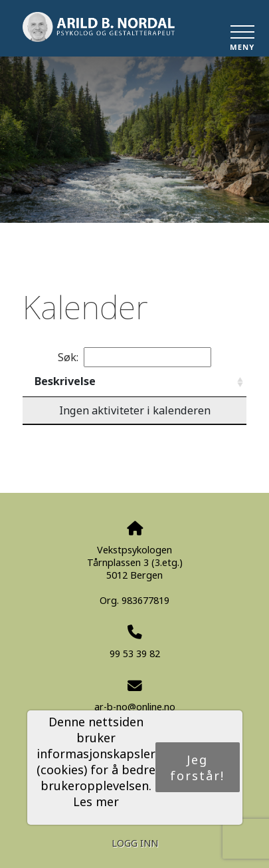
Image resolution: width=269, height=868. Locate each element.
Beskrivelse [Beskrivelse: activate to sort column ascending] (65, 381)
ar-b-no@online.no (135, 707)
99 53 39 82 (135, 653)
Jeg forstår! (197, 768)
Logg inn (135, 843)
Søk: (134, 357)
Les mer (96, 801)
